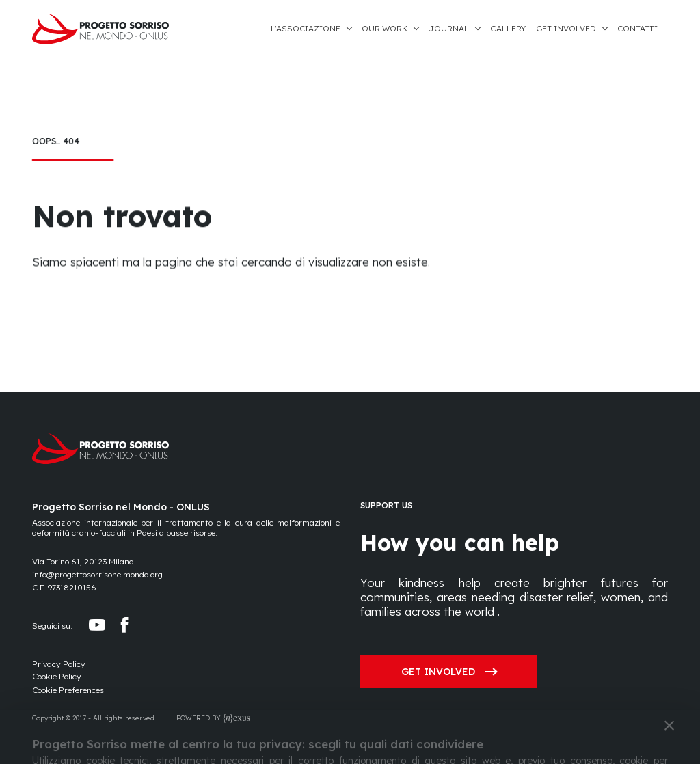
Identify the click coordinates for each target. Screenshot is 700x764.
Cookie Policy (57, 676)
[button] (316, 29)
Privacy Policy (59, 664)
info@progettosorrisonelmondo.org (97, 574)
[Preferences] (68, 691)
